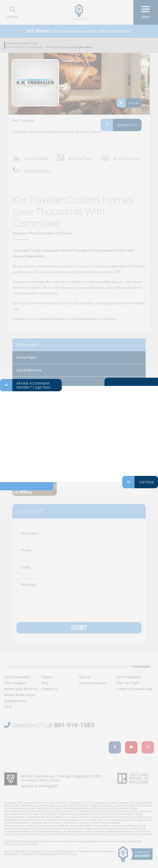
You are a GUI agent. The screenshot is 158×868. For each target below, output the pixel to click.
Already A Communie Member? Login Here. (26, 385)
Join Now (138, 482)
